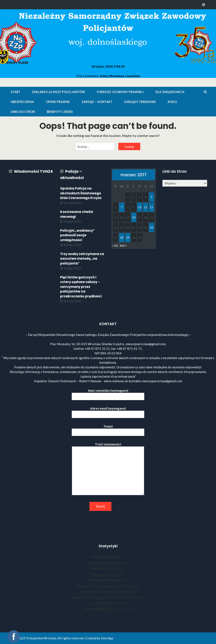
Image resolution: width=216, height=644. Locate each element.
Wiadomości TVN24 (33, 171)
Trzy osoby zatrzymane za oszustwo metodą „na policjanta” (82, 259)
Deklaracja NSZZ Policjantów (59, 92)
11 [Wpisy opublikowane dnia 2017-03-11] (146, 207)
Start (15, 92)
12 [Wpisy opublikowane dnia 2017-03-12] (151, 207)
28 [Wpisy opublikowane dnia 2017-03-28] (122, 237)
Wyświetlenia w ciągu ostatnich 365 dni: (102, 597)
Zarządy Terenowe (140, 102)
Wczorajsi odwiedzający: (106, 580)
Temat (108, 429)
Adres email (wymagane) (108, 411)
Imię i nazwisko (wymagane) (108, 393)
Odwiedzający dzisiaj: (107, 568)
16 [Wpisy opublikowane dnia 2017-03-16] (134, 217)
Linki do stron (23, 112)
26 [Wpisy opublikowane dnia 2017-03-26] (151, 227)
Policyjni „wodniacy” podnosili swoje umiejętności (77, 235)
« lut (115, 245)
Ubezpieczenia (22, 102)
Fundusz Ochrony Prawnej (120, 92)
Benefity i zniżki (60, 112)
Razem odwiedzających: (101, 609)
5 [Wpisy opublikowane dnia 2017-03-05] (151, 197)
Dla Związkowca (170, 92)
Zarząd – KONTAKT (97, 102)
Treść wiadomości (108, 469)
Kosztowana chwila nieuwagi (77, 214)
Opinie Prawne (58, 102)
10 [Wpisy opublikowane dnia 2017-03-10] (140, 207)
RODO (172, 102)
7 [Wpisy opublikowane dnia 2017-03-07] (122, 207)
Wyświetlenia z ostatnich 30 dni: (104, 592)
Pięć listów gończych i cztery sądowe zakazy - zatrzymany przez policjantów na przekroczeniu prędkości (81, 287)
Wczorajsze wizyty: (106, 574)
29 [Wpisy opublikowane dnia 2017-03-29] (128, 237)
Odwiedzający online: (107, 557)
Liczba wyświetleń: (102, 603)
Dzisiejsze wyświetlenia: (107, 563)
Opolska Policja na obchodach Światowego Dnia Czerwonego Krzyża (81, 193)
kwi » (123, 245)
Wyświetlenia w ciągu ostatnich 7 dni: (105, 586)
